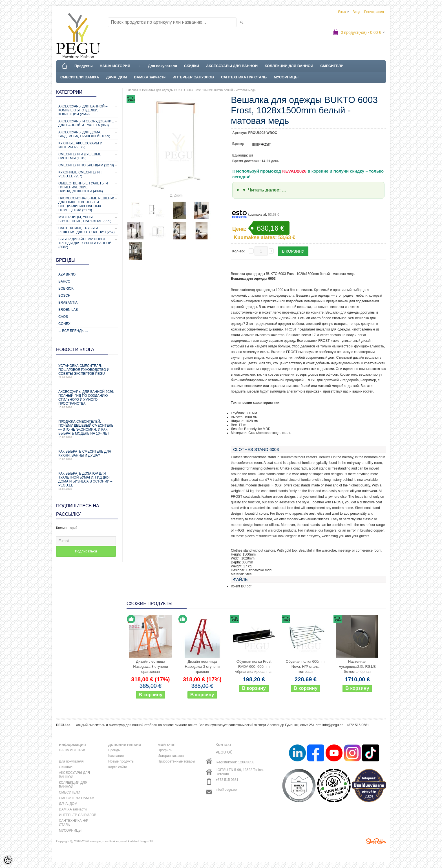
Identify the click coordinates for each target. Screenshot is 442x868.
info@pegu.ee (333, 725)
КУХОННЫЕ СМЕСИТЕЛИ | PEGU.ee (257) (80, 174)
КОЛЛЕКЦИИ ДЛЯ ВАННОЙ (289, 66)
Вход (356, 12)
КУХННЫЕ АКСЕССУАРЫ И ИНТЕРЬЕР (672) (80, 145)
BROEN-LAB (68, 310)
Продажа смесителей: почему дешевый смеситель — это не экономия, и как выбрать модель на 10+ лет (87, 429)
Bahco (64, 281)
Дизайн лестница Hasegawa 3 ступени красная (202, 667)
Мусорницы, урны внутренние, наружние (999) (85, 219)
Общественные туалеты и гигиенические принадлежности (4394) (83, 187)
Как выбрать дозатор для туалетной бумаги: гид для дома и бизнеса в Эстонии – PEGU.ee (87, 481)
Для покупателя (163, 66)
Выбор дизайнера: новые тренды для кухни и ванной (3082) (85, 243)
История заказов (171, 756)
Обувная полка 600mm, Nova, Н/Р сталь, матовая (305, 667)
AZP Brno (67, 274)
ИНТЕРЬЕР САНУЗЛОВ (193, 77)
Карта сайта (118, 767)
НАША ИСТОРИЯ (115, 66)
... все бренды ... (73, 331)
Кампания (116, 756)
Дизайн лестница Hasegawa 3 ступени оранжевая (151, 667)
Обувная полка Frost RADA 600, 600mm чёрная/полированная (254, 667)
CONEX (64, 324)
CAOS (63, 317)
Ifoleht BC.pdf (241, 586)
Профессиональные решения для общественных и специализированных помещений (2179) (87, 204)
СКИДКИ (192, 66)
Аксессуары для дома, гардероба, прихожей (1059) (84, 134)
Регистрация (374, 12)
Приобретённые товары (176, 761)
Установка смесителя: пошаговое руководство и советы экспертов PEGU (87, 371)
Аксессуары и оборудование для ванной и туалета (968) (86, 123)
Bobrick (66, 288)
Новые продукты (121, 761)
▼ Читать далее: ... (264, 190)
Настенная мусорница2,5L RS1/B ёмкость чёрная (357, 667)
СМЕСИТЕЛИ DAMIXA (80, 77)
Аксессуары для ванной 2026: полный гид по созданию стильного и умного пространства (87, 399)
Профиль (165, 750)
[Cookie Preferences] (8, 860)
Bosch (64, 296)
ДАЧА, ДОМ (116, 77)
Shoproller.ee (376, 841)
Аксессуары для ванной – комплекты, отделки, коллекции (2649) (83, 110)
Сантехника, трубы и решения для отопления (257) (87, 230)
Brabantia (68, 303)
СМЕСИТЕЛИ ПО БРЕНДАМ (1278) (86, 165)
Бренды (114, 750)
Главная (132, 90)
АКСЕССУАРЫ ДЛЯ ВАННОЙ (232, 66)
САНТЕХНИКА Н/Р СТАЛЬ (244, 77)
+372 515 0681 (227, 780)
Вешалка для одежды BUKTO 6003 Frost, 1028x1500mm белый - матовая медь (199, 90)
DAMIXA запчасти (150, 77)
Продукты (84, 66)
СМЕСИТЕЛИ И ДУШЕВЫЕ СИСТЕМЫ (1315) (80, 156)
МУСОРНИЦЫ (286, 77)
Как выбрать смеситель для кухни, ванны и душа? (87, 455)
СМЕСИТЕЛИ (332, 66)
